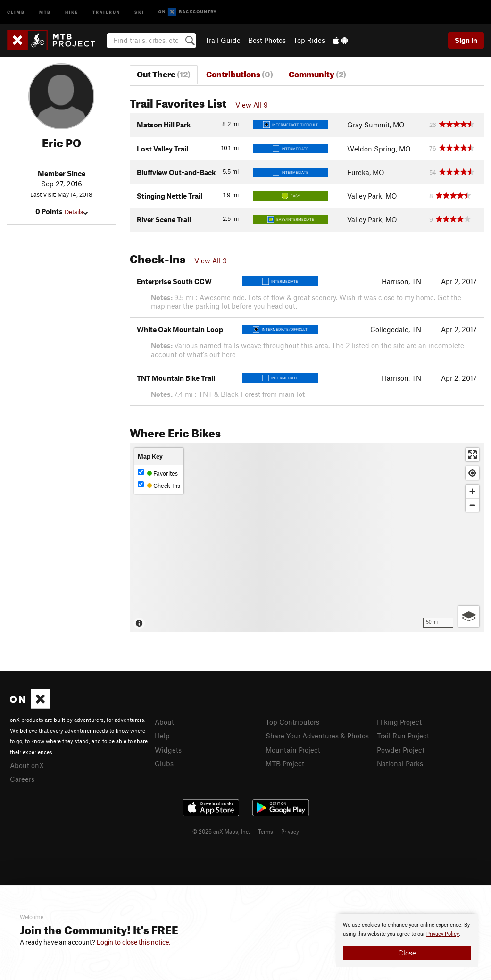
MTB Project (285, 763)
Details (76, 212)
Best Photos (267, 40)
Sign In (466, 40)
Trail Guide (223, 40)
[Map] (307, 537)
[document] (407, 940)
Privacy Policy (443, 934)
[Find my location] (472, 473)
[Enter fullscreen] (472, 455)
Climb (16, 12)
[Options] (469, 616)
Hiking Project (399, 722)
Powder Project (401, 750)
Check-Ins (159, 485)
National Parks (400, 763)
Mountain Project (293, 750)
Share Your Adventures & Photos (317, 736)
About (164, 722)
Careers (22, 779)
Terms (266, 831)
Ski (139, 12)
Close (407, 953)
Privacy (290, 831)
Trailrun (106, 12)
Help (162, 736)
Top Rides (309, 40)
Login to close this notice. (134, 942)
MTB (45, 12)
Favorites (158, 473)
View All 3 (211, 260)
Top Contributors (292, 722)
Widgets (168, 750)
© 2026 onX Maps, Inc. (221, 831)
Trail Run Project (403, 736)
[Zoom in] (472, 491)
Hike (72, 12)
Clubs (164, 763)
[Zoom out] (472, 505)
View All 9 (252, 105)
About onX (27, 765)
